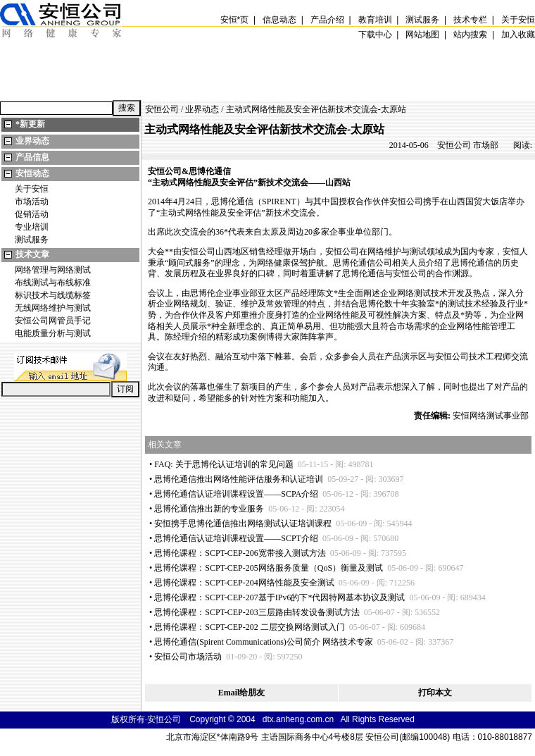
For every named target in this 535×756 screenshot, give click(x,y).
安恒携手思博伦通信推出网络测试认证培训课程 (243, 523)
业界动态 (32, 141)
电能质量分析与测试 (53, 333)
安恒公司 (162, 109)
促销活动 (32, 214)
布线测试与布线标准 (53, 283)
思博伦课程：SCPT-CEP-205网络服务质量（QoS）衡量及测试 (269, 568)
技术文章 (32, 254)
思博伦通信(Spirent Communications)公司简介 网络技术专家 (264, 642)
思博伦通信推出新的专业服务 (209, 509)
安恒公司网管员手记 (53, 321)
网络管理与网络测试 (53, 270)
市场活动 (32, 202)
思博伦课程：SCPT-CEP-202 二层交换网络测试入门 (250, 627)
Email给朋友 (242, 693)
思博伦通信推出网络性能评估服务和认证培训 (239, 479)
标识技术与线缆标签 (53, 295)
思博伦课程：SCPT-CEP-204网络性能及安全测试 (244, 583)
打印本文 (435, 693)
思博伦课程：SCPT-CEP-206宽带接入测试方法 (240, 553)
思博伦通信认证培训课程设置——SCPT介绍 (236, 538)
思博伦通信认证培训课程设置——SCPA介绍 (236, 494)
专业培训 (32, 227)
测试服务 (32, 240)
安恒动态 (32, 173)
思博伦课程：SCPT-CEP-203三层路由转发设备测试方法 (257, 612)
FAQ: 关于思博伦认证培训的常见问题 (224, 464)
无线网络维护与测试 (53, 308)
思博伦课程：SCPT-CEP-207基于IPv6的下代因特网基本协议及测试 (279, 597)
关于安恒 (32, 189)
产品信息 (32, 157)
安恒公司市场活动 (188, 657)
